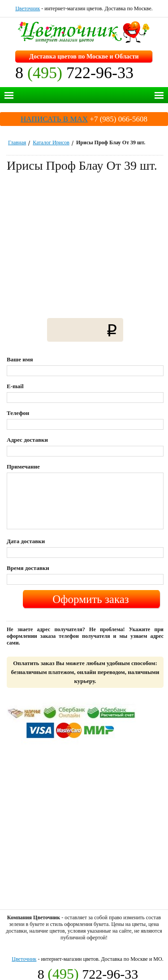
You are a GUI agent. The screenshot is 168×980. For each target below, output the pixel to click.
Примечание (23, 467)
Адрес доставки (27, 440)
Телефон (18, 413)
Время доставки (28, 568)
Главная (17, 142)
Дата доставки (26, 541)
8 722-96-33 (74, 73)
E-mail (15, 386)
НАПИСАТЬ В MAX (54, 119)
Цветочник (28, 8)
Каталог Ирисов (51, 142)
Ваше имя (20, 359)
